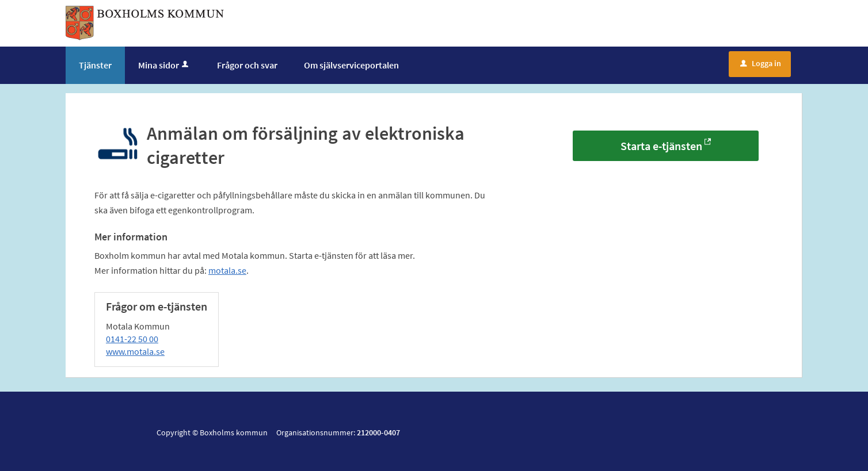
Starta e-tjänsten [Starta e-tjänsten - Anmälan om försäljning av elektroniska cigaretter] (661, 146)
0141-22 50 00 (132, 339)
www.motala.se (135, 351)
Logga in (761, 63)
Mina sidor (164, 65)
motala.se (227, 270)
